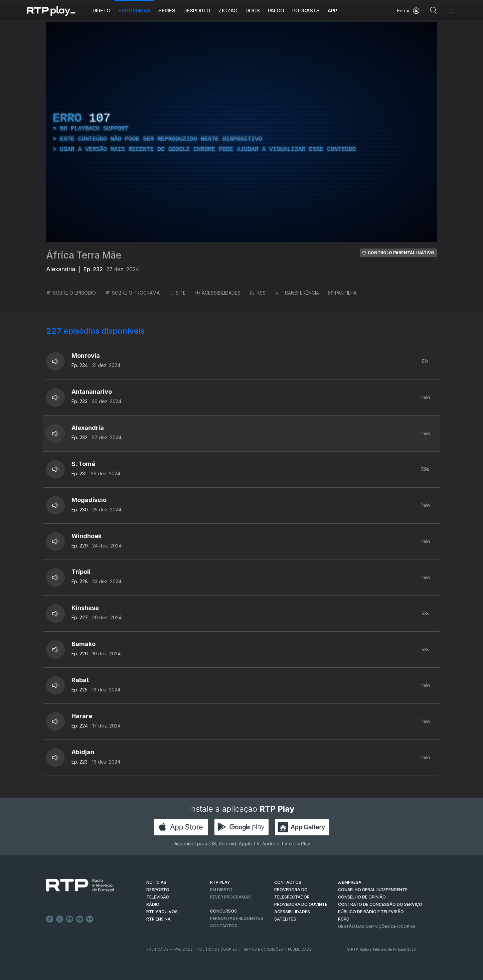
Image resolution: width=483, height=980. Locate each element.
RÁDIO (153, 904)
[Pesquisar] (434, 10)
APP (332, 11)
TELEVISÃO (158, 897)
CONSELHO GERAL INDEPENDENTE (373, 890)
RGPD (344, 919)
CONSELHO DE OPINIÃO (362, 897)
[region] (241, 132)
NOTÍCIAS (156, 882)
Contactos (224, 926)
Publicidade (300, 949)
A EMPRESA (350, 882)
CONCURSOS (223, 911)
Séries (167, 11)
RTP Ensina (158, 919)
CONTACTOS (288, 882)
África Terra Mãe (84, 255)
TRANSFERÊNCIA (297, 293)
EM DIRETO (221, 890)
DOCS (253, 11)
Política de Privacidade (169, 949)
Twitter (60, 919)
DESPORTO (158, 890)
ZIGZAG (228, 11)
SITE (177, 293)
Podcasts (306, 11)
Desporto (197, 11)
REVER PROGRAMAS (230, 897)
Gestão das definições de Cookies (377, 926)
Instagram (70, 919)
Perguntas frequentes (237, 918)
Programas (134, 11)
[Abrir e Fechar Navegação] (451, 11)
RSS (258, 293)
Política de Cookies (217, 949)
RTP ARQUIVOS (162, 912)
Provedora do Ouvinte (301, 904)
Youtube (80, 919)
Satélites (285, 919)
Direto (102, 11)
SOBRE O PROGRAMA (132, 293)
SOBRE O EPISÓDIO (71, 293)
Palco (276, 11)
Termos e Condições (262, 949)
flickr (90, 919)
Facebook (50, 919)
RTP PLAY (220, 882)
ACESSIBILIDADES (218, 293)
